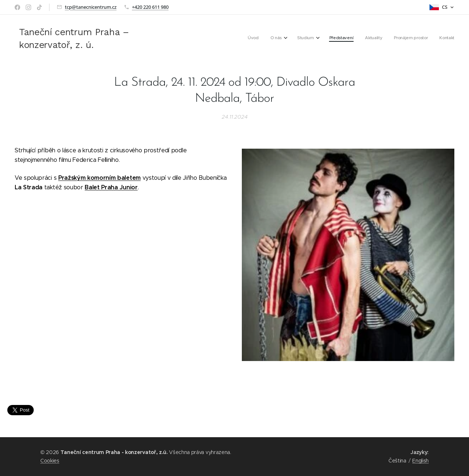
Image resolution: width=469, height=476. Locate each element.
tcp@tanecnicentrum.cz (91, 7)
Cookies (50, 461)
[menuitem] (379, 38)
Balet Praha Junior (111, 187)
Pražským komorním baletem (99, 178)
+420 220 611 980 (150, 7)
